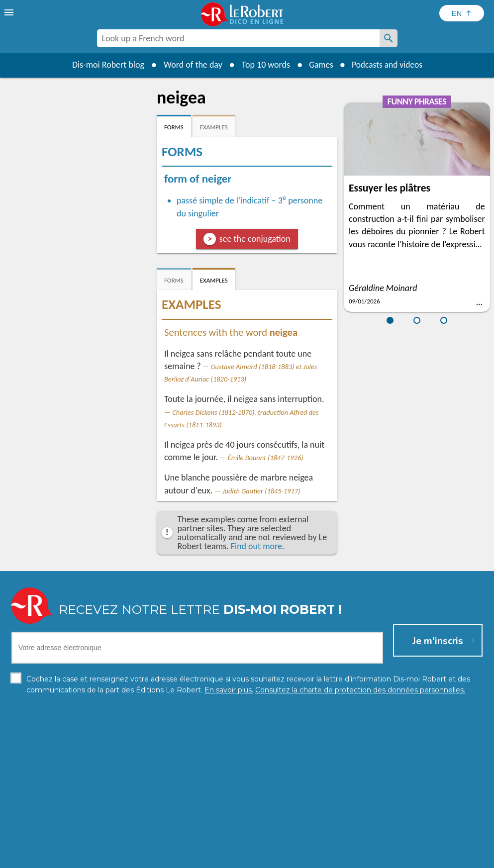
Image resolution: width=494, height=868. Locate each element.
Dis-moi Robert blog (106, 65)
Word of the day (191, 65)
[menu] (10, 12)
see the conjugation (254, 239)
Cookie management (273, 858)
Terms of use (333, 858)
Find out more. (258, 546)
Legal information (204, 858)
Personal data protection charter (117, 858)
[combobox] (238, 38)
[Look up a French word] (389, 38)
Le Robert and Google (395, 858)
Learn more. (380, 843)
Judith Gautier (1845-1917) (261, 491)
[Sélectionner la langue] (462, 13)
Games (319, 65)
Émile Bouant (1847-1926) (266, 458)
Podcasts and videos (388, 65)
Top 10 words (263, 65)
